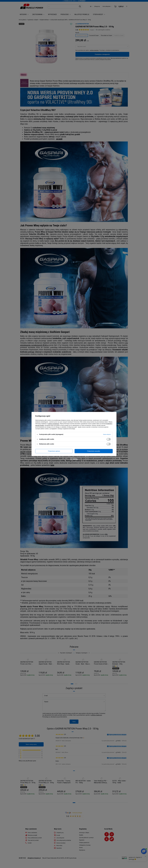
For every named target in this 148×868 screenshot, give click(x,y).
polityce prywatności (54, 424)
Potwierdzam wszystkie (94, 451)
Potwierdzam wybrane (54, 451)
